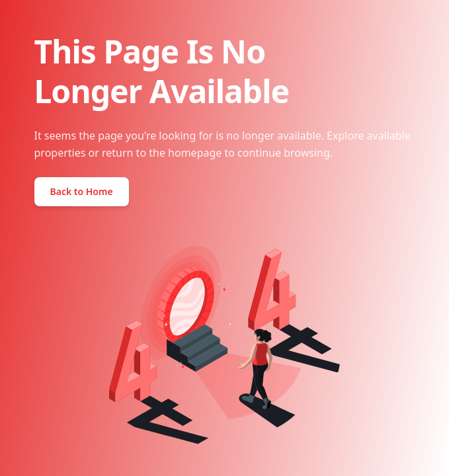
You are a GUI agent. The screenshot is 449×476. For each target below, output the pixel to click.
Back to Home (82, 191)
